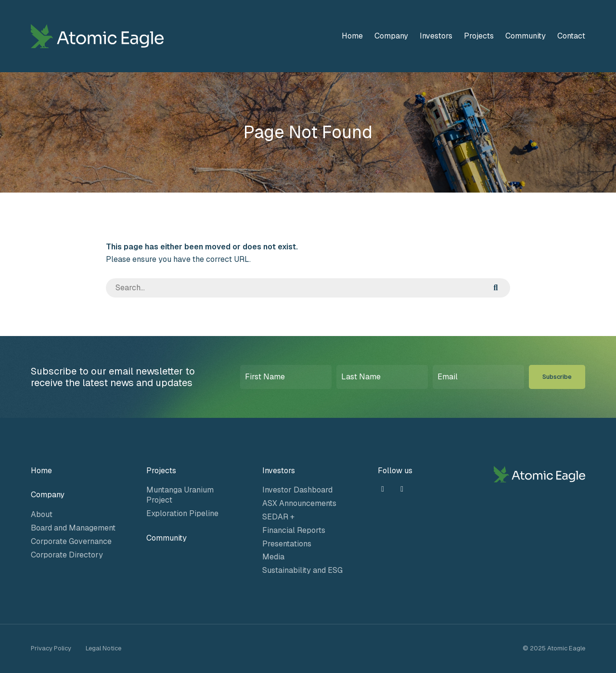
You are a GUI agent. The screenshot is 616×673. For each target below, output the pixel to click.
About (42, 514)
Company (391, 36)
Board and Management (73, 528)
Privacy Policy (51, 648)
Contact (571, 36)
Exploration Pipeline (182, 513)
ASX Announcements (299, 503)
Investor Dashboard (297, 490)
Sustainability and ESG (302, 570)
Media (273, 557)
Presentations (287, 544)
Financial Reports (294, 530)
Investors (436, 36)
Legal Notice (103, 648)
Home (352, 36)
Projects (479, 36)
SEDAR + (278, 517)
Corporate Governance (71, 541)
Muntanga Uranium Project (180, 495)
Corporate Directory (67, 555)
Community (526, 36)
